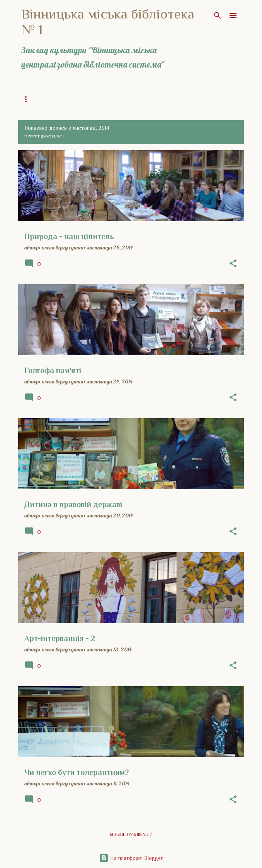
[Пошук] (218, 15)
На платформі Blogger (131, 858)
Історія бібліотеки (173, 99)
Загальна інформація (108, 99)
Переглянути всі (44, 137)
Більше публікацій (131, 834)
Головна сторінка (44, 99)
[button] (233, 264)
